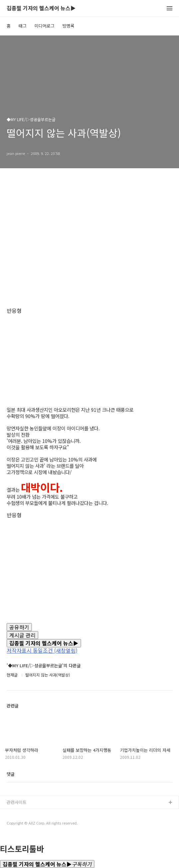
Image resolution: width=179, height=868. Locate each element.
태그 (23, 26)
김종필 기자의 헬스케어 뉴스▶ (41, 8)
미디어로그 (45, 26)
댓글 (11, 774)
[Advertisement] (89, 245)
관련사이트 (17, 802)
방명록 (68, 26)
